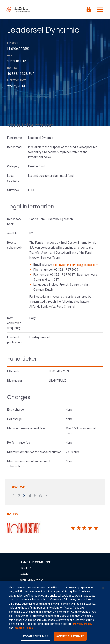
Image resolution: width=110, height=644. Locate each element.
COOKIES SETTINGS (36, 636)
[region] (55, 613)
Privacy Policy (83, 624)
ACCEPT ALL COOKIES (70, 636)
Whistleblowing (31, 580)
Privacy (25, 568)
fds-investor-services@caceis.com (76, 265)
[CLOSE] (103, 588)
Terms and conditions (36, 562)
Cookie (25, 574)
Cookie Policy (24, 628)
